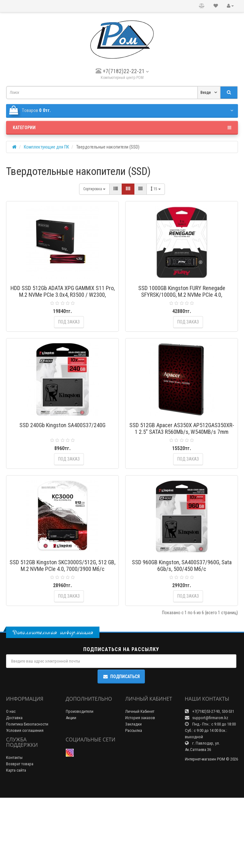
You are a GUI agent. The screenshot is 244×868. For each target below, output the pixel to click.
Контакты (14, 828)
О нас (11, 782)
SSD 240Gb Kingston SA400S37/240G (62, 449)
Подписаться (121, 747)
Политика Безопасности (27, 794)
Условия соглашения (25, 801)
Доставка (14, 788)
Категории (122, 128)
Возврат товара (20, 834)
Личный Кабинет (140, 782)
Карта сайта (16, 840)
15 (156, 189)
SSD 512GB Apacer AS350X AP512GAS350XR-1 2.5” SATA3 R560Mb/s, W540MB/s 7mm (182, 452)
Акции (71, 788)
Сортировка (94, 189)
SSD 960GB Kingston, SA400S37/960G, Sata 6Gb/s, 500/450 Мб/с (182, 613)
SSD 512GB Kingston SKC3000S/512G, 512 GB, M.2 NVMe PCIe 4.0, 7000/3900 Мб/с (62, 613)
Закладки (133, 794)
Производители (80, 782)
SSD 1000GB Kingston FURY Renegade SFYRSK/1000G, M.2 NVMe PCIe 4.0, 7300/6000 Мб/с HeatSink (182, 295)
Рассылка (134, 801)
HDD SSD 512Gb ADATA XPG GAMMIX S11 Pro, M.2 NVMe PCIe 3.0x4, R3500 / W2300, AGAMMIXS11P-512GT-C (63, 295)
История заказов (140, 788)
